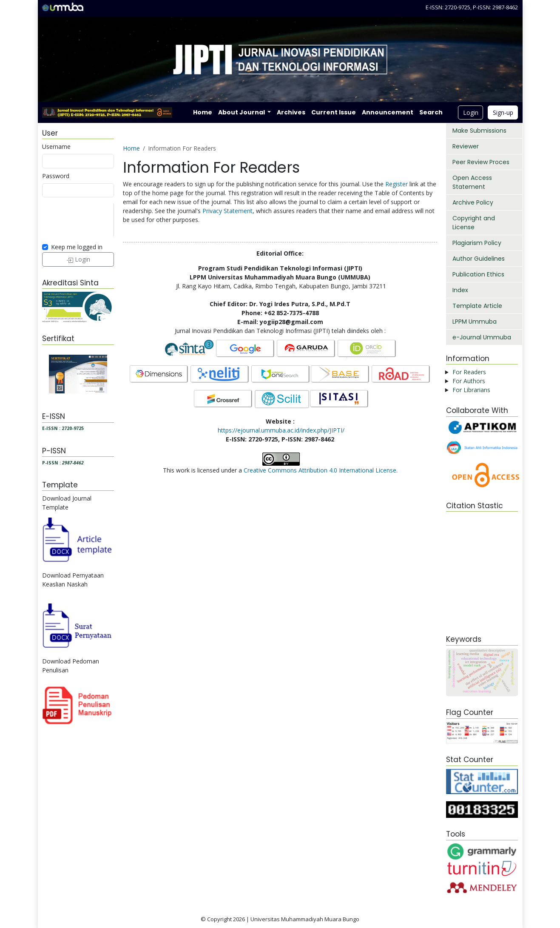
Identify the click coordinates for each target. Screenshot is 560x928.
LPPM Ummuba (475, 322)
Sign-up (503, 112)
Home (203, 112)
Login (471, 112)
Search (431, 112)
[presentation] (107, 220)
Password (56, 176)
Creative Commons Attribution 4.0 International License (320, 470)
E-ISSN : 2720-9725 (63, 428)
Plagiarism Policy (477, 243)
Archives (291, 112)
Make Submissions (479, 131)
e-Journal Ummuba (482, 337)
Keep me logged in (77, 247)
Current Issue (334, 112)
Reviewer (466, 146)
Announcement (388, 112)
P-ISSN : (63, 463)
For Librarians (471, 390)
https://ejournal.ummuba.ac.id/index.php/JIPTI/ (281, 430)
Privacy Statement (227, 211)
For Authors (469, 381)
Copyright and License (474, 223)
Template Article (477, 306)
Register (397, 184)
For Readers (469, 372)
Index (460, 290)
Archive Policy (473, 202)
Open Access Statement (472, 182)
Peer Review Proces (481, 162)
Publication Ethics (478, 274)
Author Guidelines (479, 259)
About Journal (242, 112)
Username (56, 147)
